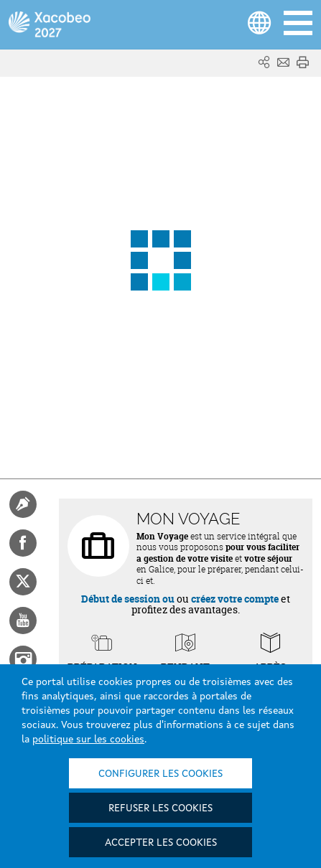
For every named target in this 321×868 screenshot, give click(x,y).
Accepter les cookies (161, 843)
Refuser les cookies (160, 808)
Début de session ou (128, 599)
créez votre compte (235, 599)
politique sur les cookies (88, 740)
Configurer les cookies (160, 774)
